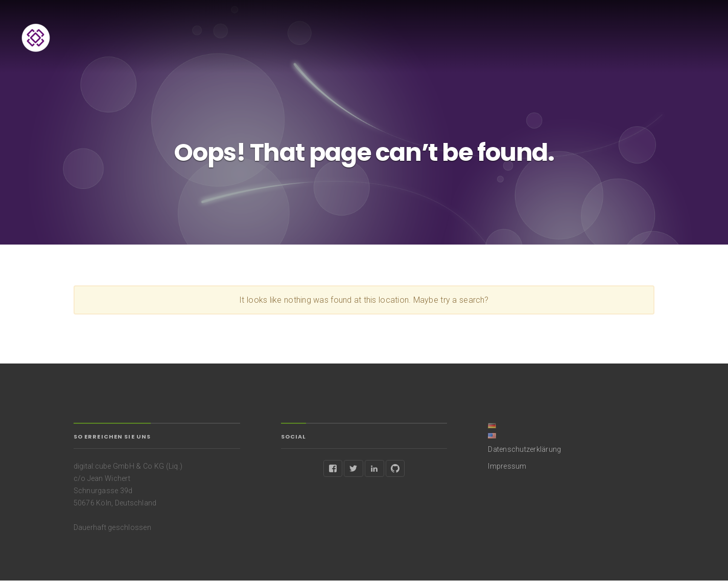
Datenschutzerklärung (524, 449)
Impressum (507, 466)
